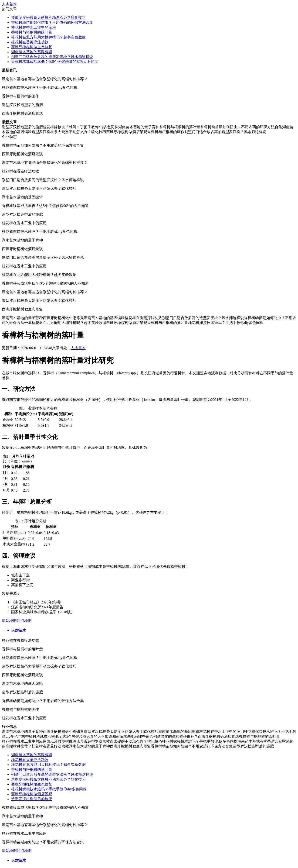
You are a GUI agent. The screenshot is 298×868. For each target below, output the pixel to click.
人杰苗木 (9, 4)
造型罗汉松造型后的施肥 (32, 799)
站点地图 (24, 621)
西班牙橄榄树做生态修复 (32, 47)
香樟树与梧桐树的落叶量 (32, 32)
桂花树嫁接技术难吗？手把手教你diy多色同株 (49, 789)
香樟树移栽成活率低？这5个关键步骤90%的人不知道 (55, 62)
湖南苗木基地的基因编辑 (32, 52)
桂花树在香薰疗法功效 (30, 42)
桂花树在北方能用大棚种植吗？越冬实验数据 (48, 37)
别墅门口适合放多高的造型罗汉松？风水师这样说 (52, 57)
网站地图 (9, 621)
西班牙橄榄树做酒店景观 (32, 794)
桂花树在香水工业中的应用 (34, 27)
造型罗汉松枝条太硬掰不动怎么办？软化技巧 (48, 18)
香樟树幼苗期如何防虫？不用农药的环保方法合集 (52, 22)
